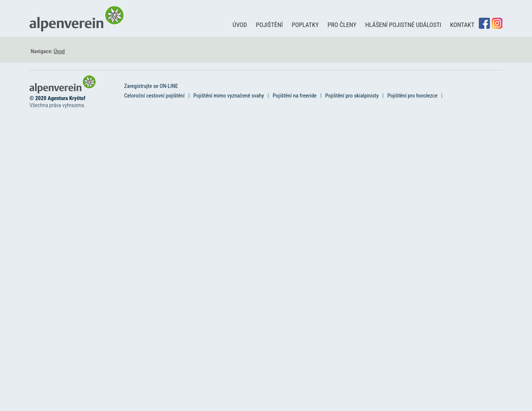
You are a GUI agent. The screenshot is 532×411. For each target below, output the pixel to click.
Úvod (240, 25)
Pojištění (270, 25)
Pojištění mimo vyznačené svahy (229, 96)
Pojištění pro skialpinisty (352, 96)
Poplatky (305, 25)
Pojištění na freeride (295, 96)
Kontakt (462, 25)
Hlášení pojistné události (403, 25)
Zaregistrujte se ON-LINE (151, 86)
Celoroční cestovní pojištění (154, 96)
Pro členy (342, 25)
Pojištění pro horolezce (413, 96)
